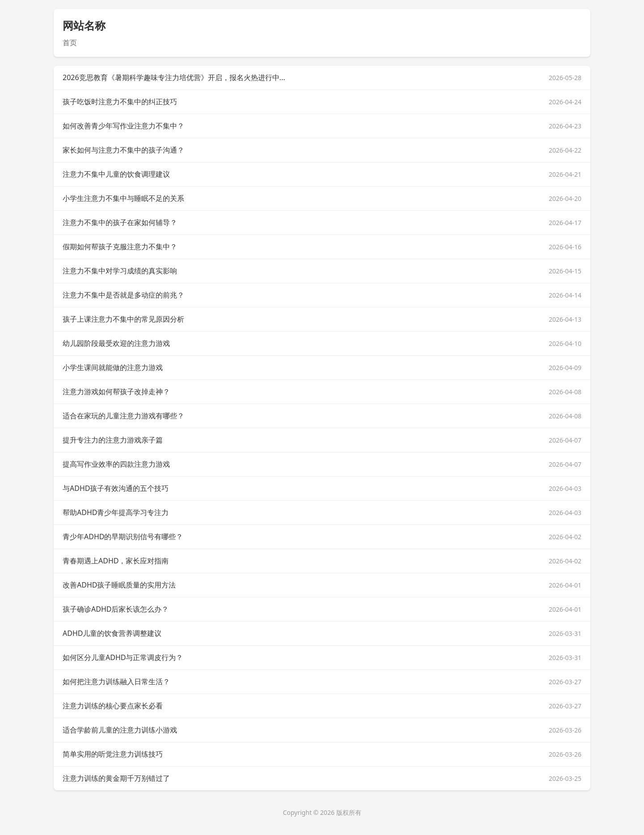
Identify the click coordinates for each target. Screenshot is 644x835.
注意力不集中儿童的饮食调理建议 (116, 174)
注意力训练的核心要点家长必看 (113, 706)
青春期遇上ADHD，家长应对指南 (116, 561)
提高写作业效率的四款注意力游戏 (116, 464)
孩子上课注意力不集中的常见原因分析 (123, 319)
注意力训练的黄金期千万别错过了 (116, 778)
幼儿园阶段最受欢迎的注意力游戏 (116, 343)
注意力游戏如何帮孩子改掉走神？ (116, 392)
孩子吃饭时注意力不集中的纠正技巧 (120, 102)
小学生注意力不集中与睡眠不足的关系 (123, 198)
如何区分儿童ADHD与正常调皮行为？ (123, 657)
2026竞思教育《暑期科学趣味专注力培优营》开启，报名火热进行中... (174, 77)
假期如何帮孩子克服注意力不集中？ (120, 247)
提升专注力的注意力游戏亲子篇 (113, 440)
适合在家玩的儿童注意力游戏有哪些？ (123, 416)
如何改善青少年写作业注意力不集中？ (123, 126)
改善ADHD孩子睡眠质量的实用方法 (119, 585)
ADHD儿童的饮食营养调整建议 (112, 633)
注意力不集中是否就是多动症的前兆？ (123, 295)
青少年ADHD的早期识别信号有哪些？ (123, 537)
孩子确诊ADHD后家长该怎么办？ (116, 609)
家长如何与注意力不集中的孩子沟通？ (123, 150)
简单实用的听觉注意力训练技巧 (113, 754)
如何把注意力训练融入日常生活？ (116, 682)
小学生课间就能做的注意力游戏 (113, 367)
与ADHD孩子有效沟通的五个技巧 (116, 488)
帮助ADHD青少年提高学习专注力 (116, 512)
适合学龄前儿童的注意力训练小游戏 (120, 730)
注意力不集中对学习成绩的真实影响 (120, 271)
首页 (70, 43)
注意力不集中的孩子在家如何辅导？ (120, 222)
